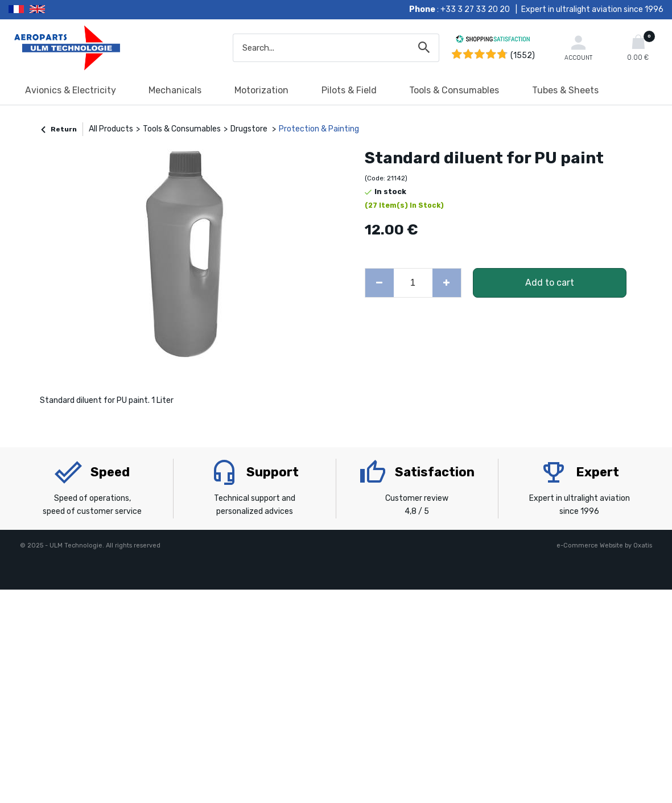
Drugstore (250, 129)
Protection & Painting (319, 129)
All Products (111, 129)
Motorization (261, 90)
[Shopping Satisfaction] (493, 41)
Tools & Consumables (454, 90)
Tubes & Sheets (565, 90)
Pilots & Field (349, 90)
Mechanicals (175, 90)
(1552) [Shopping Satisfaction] (523, 55)
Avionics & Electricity (71, 90)
